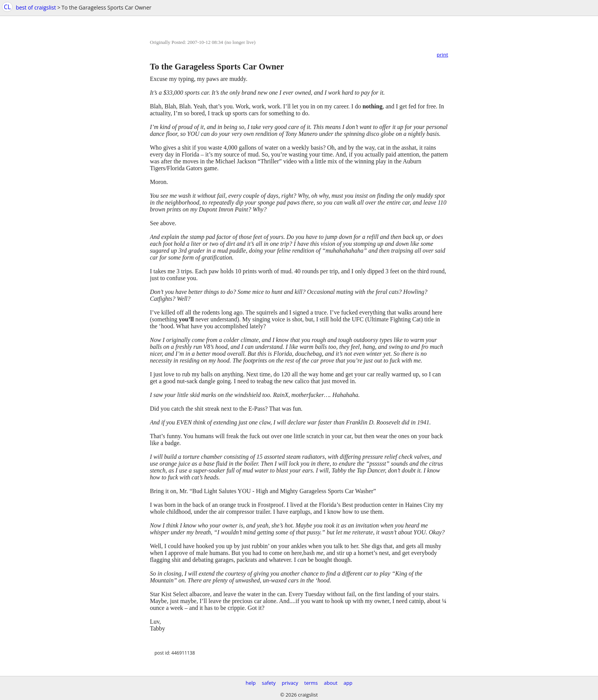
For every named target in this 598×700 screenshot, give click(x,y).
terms (311, 683)
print (442, 55)
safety (269, 683)
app (348, 683)
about (331, 683)
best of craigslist (36, 7)
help (251, 683)
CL (7, 7)
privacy (290, 683)
